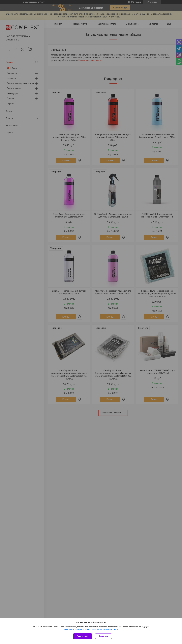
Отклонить (103, 636)
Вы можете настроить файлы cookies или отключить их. (90, 630)
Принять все (83, 636)
